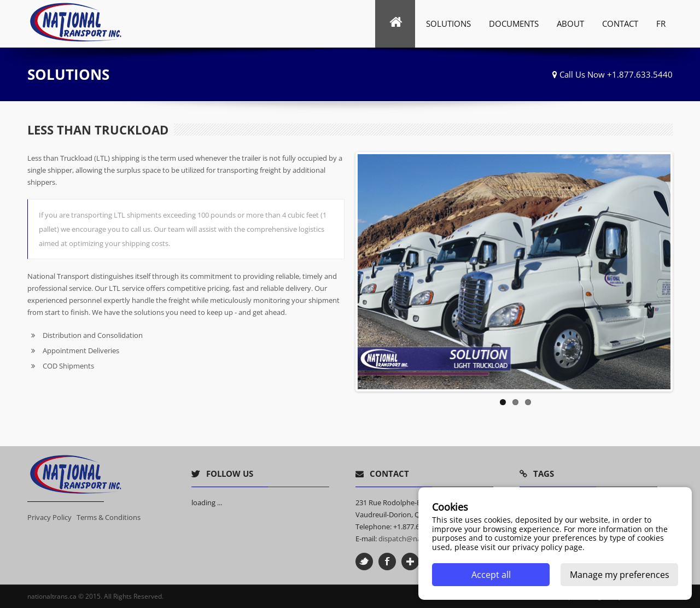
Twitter (364, 562)
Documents (514, 24)
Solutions (448, 24)
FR (661, 24)
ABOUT (570, 24)
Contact (620, 24)
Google (410, 562)
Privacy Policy (49, 517)
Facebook (387, 562)
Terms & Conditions (109, 517)
